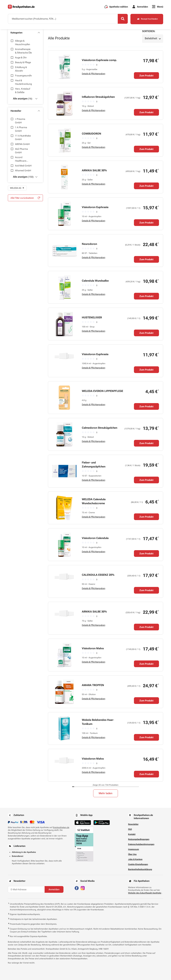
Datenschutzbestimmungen (141, 844)
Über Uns (132, 854)
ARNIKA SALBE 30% (94, 170)
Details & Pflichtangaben (94, 74)
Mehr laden (106, 793)
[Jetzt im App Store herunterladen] (83, 823)
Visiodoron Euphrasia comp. (99, 60)
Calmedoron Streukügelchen (100, 428)
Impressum (134, 849)
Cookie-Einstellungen (138, 864)
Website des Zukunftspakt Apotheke (145, 893)
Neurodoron (89, 244)
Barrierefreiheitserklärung (140, 869)
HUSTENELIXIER (92, 317)
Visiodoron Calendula (95, 538)
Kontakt (132, 834)
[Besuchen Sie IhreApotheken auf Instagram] (83, 888)
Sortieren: (149, 31)
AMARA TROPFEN (93, 685)
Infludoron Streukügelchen (98, 97)
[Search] (122, 19)
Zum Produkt (146, 76)
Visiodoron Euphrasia (95, 207)
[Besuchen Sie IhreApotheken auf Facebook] (77, 888)
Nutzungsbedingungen (139, 839)
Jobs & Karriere (135, 859)
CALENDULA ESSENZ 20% (98, 575)
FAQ (130, 829)
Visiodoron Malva (93, 648)
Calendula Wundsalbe (95, 281)
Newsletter (133, 824)
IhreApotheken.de (61, 827)
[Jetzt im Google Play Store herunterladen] (102, 823)
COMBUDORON (92, 134)
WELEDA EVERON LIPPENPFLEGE (102, 391)
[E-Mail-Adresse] (26, 889)
